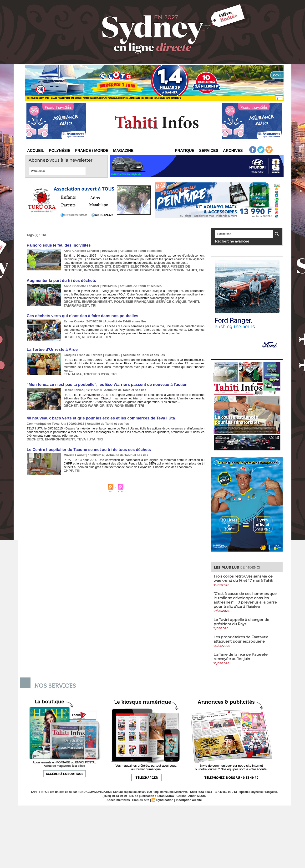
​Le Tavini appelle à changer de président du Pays (243, 621)
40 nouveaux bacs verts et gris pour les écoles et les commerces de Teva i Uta (98, 412)
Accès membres (120, 799)
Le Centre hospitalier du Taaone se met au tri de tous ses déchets (86, 442)
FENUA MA (72, 365)
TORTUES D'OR (93, 365)
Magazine (123, 151)
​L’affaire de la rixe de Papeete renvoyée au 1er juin (241, 655)
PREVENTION (144, 269)
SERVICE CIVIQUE (160, 299)
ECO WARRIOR (89, 399)
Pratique (185, 151)
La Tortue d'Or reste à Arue (51, 345)
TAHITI (161, 269)
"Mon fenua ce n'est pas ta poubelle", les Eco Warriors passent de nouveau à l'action (104, 379)
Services (209, 151)
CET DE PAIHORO (77, 265)
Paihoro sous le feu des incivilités (57, 245)
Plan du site (141, 799)
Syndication (164, 799)
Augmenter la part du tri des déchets (60, 279)
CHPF (68, 462)
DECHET (70, 399)
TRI (170, 269)
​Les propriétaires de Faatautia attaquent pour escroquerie (242, 638)
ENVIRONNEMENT (94, 299)
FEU (156, 265)
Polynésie (60, 151)
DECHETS (99, 265)
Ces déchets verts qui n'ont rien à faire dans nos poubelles (80, 312)
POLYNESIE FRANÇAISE (114, 269)
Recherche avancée (228, 241)
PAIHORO (87, 269)
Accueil (36, 151)
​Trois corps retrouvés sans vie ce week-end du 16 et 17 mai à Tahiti (245, 578)
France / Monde (92, 151)
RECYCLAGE (90, 332)
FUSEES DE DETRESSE (178, 265)
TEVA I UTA (80, 432)
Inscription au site (187, 799)
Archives (233, 151)
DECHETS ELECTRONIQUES (130, 265)
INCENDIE (71, 269)
